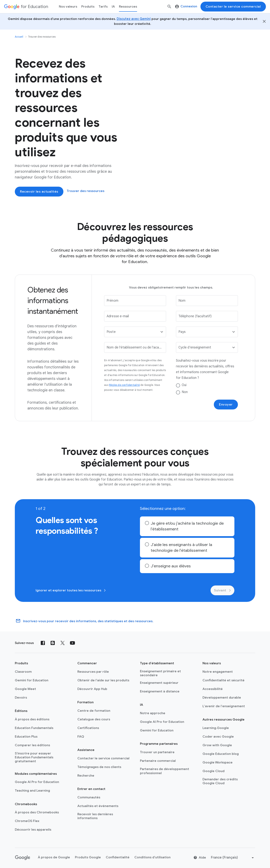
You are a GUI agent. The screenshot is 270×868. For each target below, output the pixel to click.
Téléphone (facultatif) (195, 316)
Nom (182, 301)
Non (185, 392)
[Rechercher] (169, 7)
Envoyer (226, 405)
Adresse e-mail (118, 316)
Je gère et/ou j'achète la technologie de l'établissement (187, 526)
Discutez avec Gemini (134, 19)
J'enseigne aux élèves (171, 566)
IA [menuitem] (113, 7)
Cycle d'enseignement (195, 347)
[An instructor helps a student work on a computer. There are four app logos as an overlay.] (171, 125)
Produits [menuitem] (88, 7)
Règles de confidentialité (124, 385)
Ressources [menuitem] (128, 7)
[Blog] (53, 643)
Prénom (112, 301)
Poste (111, 332)
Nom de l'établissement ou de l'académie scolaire (134, 347)
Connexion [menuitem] (186, 6)
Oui (184, 385)
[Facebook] (43, 643)
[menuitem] (103, 7)
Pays (182, 332)
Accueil (19, 37)
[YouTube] (72, 643)
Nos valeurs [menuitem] (68, 7)
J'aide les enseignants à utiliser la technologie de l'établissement (181, 548)
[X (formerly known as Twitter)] (63, 643)
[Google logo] (23, 858)
